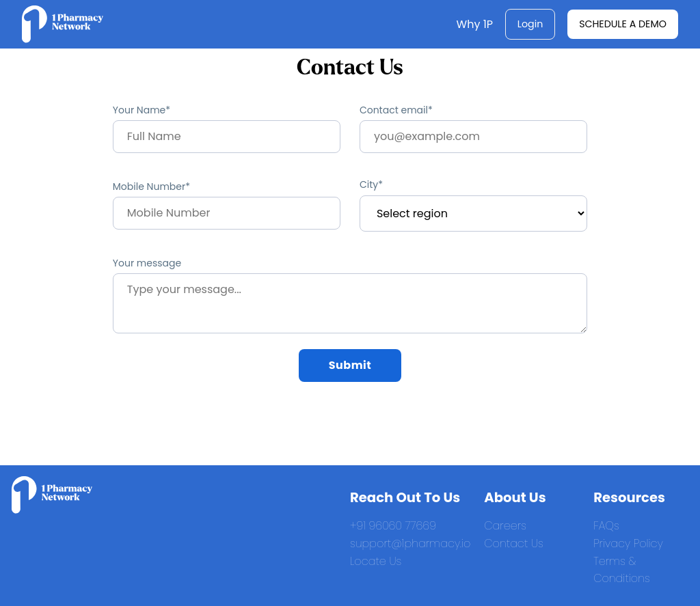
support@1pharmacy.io (410, 543)
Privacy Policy (628, 543)
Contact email (394, 110)
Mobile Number (149, 187)
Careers (505, 526)
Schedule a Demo (623, 24)
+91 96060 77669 (393, 526)
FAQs (606, 526)
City (369, 184)
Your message (147, 263)
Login (530, 24)
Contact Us (514, 543)
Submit (350, 365)
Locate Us (376, 561)
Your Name (139, 110)
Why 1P (475, 24)
